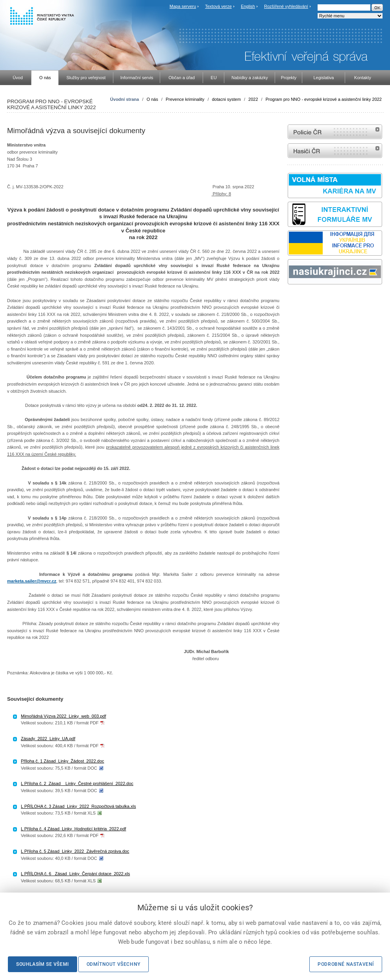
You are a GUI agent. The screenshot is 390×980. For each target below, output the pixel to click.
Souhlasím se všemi (43, 964)
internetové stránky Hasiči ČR (335, 151)
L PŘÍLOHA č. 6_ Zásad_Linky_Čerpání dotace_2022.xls (75, 874)
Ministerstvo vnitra (26, 145)
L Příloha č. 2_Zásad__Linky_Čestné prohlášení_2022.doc (77, 783)
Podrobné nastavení (346, 964)
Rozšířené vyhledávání (286, 6)
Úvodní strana (125, 99)
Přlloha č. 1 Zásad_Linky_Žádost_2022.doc (63, 761)
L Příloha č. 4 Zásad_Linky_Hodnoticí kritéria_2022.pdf (73, 829)
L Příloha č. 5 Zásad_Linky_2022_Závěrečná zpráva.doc (75, 851)
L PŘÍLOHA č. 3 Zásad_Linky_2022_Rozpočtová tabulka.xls (78, 806)
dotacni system (226, 99)
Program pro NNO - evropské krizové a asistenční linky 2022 (324, 99)
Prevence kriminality (185, 99)
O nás (152, 99)
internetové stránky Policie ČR (335, 132)
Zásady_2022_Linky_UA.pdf (48, 739)
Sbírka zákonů (289, 299)
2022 (253, 99)
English (248, 6)
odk (292, 299)
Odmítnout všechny (114, 964)
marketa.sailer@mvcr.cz (32, 581)
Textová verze (218, 6)
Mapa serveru (183, 6)
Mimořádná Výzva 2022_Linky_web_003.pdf (63, 716)
